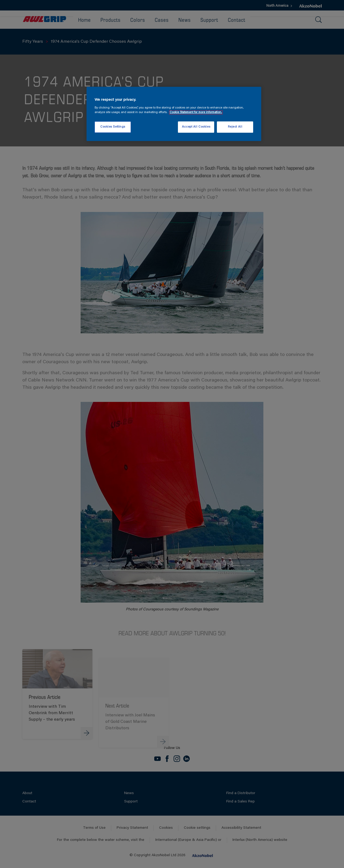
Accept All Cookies (196, 127)
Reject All (235, 127)
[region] (174, 114)
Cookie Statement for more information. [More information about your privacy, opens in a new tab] (196, 112)
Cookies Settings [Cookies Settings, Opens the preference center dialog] (113, 127)
